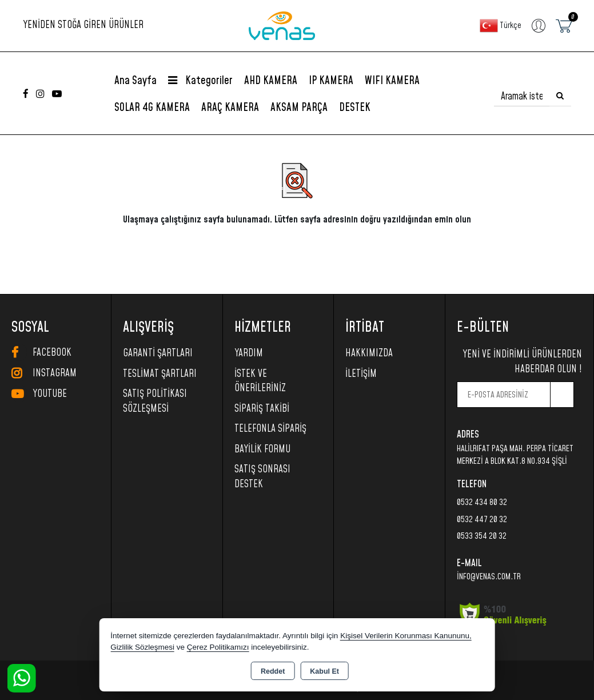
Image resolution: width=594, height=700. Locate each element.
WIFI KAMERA (392, 81)
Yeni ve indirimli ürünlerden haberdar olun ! (522, 362)
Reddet (273, 671)
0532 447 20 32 (482, 520)
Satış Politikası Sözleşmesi (155, 401)
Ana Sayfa (135, 81)
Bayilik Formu (262, 450)
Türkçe (501, 26)
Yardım (249, 353)
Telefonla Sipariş (270, 429)
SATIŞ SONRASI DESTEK (262, 477)
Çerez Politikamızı (218, 647)
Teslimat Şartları (160, 374)
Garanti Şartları (158, 353)
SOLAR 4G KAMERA (152, 108)
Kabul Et (324, 671)
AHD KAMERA (271, 81)
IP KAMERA (331, 81)
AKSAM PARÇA (299, 108)
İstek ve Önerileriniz (260, 381)
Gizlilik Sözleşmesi (142, 647)
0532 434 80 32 (482, 502)
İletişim (361, 374)
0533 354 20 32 (482, 536)
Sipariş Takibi (262, 409)
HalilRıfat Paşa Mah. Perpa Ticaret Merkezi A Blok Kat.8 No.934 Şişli (515, 455)
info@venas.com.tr (489, 577)
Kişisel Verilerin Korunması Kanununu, (406, 636)
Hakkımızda (369, 353)
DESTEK (355, 108)
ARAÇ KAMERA (230, 108)
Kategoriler (200, 81)
